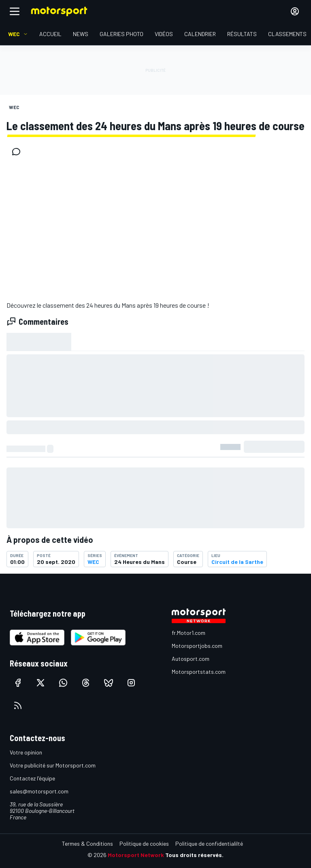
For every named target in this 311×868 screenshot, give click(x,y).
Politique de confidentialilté (209, 843)
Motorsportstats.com (199, 672)
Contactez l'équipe (32, 778)
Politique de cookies (144, 843)
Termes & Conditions (87, 843)
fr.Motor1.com (189, 633)
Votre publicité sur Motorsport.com (53, 765)
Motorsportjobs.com (197, 646)
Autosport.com (191, 659)
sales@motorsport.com (39, 791)
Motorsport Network (136, 855)
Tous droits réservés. (194, 855)
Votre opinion (26, 752)
